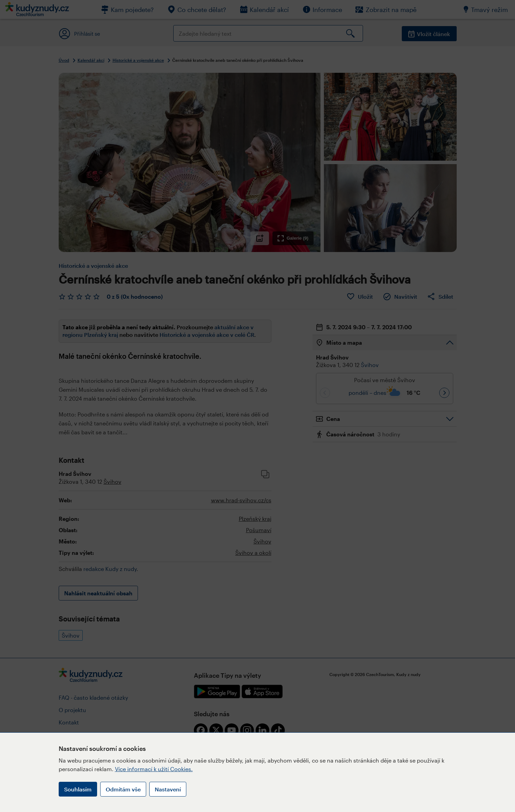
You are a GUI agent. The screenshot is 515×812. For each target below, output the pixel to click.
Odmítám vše (123, 789)
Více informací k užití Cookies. (154, 769)
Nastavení (168, 789)
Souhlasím (78, 789)
